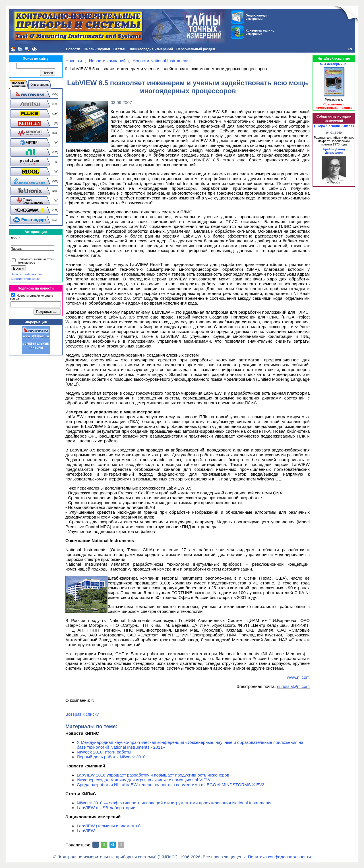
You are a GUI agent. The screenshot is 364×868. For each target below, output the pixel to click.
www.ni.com (298, 677)
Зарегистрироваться (26, 279)
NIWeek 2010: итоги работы (104, 752)
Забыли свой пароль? (27, 274)
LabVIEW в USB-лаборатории (106, 808)
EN (350, 49)
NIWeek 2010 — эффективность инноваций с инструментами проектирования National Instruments (174, 803)
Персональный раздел (196, 49)
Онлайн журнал (97, 49)
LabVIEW (86, 831)
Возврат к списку (82, 714)
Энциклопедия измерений (151, 49)
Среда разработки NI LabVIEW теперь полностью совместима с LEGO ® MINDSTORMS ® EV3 (171, 785)
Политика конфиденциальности (279, 857)
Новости (73, 49)
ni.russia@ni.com (293, 686)
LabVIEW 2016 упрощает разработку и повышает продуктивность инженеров (153, 775)
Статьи (119, 49)
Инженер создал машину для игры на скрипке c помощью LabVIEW (144, 780)
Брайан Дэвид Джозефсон (334, 151)
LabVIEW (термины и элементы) (109, 826)
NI (93, 700)
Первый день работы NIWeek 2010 (111, 757)
